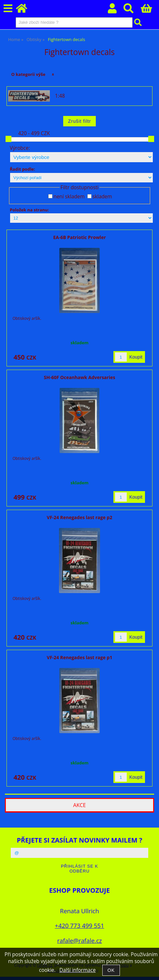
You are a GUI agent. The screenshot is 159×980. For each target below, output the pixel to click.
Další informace (77, 970)
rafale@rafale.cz (79, 940)
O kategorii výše (29, 74)
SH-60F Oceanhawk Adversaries (80, 377)
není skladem (69, 197)
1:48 (60, 96)
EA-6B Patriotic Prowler (79, 237)
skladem (102, 197)
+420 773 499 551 (79, 925)
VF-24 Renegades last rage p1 (80, 657)
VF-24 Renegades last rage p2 (80, 517)
